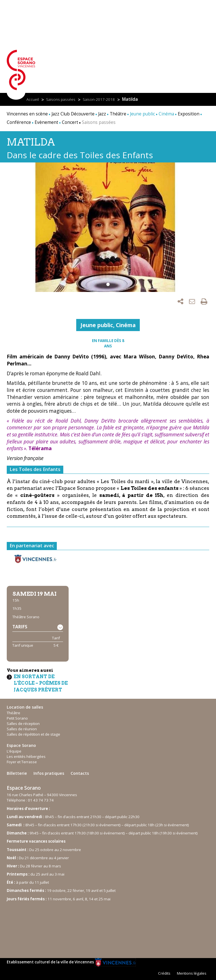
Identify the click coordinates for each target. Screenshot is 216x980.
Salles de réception (23, 724)
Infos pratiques (49, 773)
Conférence (19, 122)
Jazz (102, 114)
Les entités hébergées (26, 756)
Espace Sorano (21, 745)
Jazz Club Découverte (73, 114)
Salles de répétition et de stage (33, 734)
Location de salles (25, 707)
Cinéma (126, 325)
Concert (70, 122)
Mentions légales (192, 973)
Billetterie (17, 773)
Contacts (80, 773)
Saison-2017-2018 (99, 99)
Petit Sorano (17, 718)
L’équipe (14, 751)
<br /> (49, 927)
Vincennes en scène (27, 114)
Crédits (164, 973)
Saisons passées (61, 99)
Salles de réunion (22, 729)
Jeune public (97, 325)
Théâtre (118, 114)
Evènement (46, 122)
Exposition (189, 114)
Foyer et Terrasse (22, 762)
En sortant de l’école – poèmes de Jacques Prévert (41, 683)
